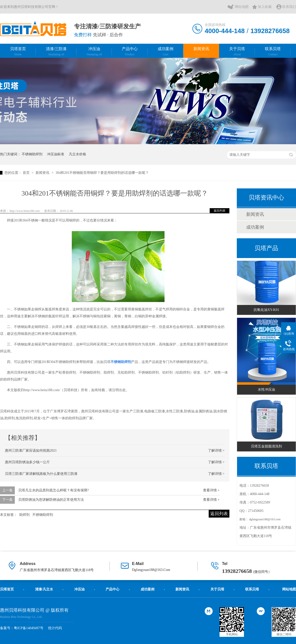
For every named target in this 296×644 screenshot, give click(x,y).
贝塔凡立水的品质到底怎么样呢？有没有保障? (54, 490)
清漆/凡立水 (44, 589)
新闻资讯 (201, 51)
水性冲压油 (266, 390)
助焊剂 (24, 515)
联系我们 (289, 7)
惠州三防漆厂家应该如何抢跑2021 (31, 451)
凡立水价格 (77, 154)
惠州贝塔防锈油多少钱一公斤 (27, 462)
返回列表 (220, 211)
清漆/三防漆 (56, 51)
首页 (27, 173)
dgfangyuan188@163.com (265, 519)
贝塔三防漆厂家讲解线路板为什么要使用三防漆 (41, 474)
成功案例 (166, 51)
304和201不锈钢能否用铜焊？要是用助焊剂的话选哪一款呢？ (102, 173)
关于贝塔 (237, 51)
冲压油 (94, 51)
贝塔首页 (18, 51)
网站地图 (242, 7)
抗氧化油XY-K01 (266, 310)
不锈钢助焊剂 (32, 154)
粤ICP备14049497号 (29, 628)
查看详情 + (211, 490)
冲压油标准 (55, 154)
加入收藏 (265, 7)
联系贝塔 (273, 51)
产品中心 (130, 51)
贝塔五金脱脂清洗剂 (266, 446)
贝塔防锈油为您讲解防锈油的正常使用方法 (51, 500)
